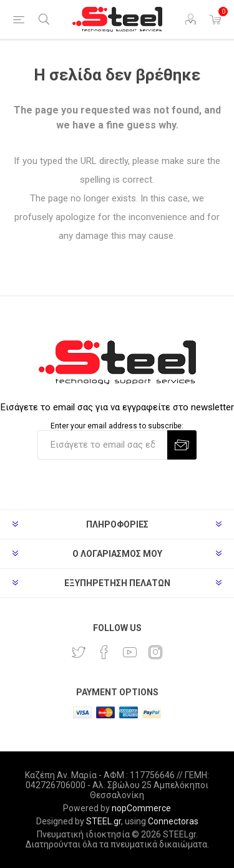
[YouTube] (130, 652)
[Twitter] (79, 652)
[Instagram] (155, 652)
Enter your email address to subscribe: (117, 426)
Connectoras (173, 821)
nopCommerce (141, 808)
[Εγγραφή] (102, 445)
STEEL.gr (104, 821)
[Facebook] (104, 652)
